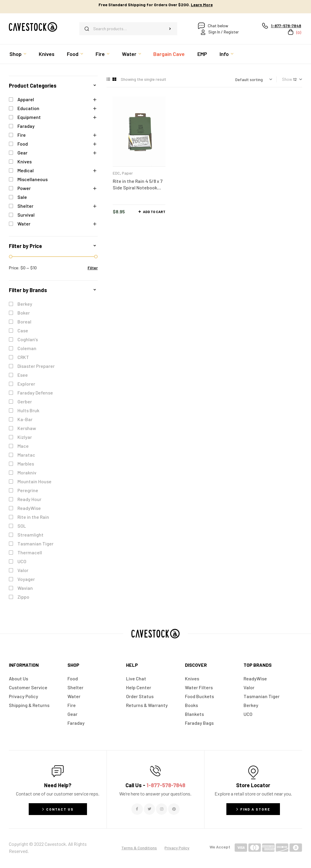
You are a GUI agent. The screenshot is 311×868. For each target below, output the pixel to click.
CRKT (23, 357)
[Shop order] (254, 79)
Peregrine (28, 490)
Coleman (27, 348)
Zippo (23, 597)
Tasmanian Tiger (36, 543)
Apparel (26, 99)
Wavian (25, 588)
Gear (22, 153)
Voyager (26, 579)
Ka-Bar (25, 419)
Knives (25, 161)
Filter (93, 268)
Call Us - (155, 785)
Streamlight (30, 535)
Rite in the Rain (33, 517)
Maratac (26, 455)
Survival (26, 215)
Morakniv (27, 472)
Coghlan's (28, 339)
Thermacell (30, 552)
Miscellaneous (33, 179)
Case (23, 330)
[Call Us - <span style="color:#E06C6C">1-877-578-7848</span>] (155, 771)
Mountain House (34, 481)
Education (28, 108)
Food (23, 144)
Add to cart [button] (154, 212)
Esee (23, 375)
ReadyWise (29, 508)
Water (24, 224)
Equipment (29, 117)
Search (170, 29)
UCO (22, 561)
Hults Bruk (28, 410)
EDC (116, 173)
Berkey (25, 304)
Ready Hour (29, 499)
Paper (127, 173)
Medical (26, 170)
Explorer (26, 384)
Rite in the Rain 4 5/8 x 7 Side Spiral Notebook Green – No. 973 (138, 187)
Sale (22, 197)
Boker (24, 313)
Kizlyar (25, 437)
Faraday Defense (35, 393)
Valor (23, 570)
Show (287, 79)
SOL (22, 526)
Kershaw (27, 428)
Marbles (26, 464)
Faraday (26, 126)
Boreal (24, 322)
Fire (22, 135)
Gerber (25, 401)
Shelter (25, 206)
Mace (23, 446)
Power (24, 188)
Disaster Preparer (36, 366)
